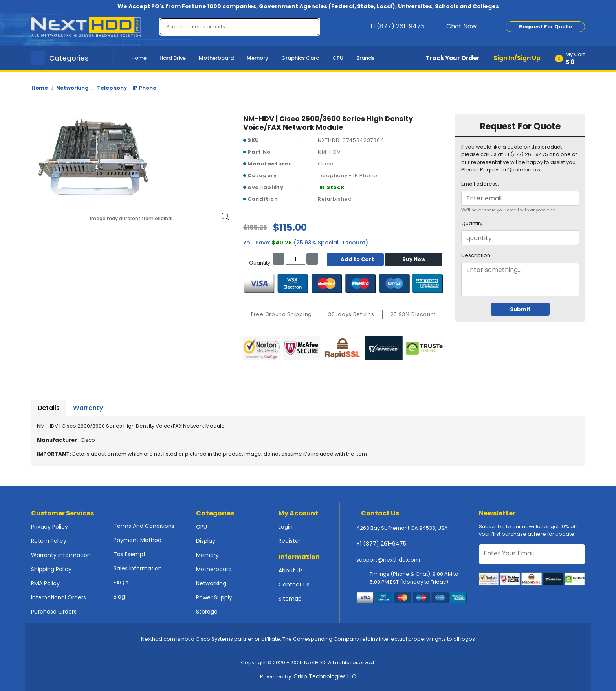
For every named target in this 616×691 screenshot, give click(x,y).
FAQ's (121, 583)
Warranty (88, 408)
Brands (365, 58)
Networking (72, 88)
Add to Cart (355, 259)
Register (290, 541)
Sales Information (138, 568)
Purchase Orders (54, 612)
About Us (291, 570)
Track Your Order (453, 58)
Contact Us (294, 584)
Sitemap (290, 599)
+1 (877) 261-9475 (381, 544)
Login (286, 527)
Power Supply (214, 597)
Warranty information (61, 555)
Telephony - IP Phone (127, 88)
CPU (338, 58)
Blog (119, 597)
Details (49, 408)
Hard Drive (173, 58)
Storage (207, 612)
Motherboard (216, 58)
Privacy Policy (49, 527)
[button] (573, 58)
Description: (476, 255)
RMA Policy (45, 583)
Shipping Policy (51, 569)
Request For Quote (545, 27)
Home (139, 58)
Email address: (480, 184)
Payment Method (137, 540)
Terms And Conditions (144, 526)
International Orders (59, 597)
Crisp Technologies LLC (325, 676)
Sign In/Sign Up (517, 58)
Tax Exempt (130, 554)
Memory (258, 58)
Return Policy (49, 541)
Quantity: (472, 223)
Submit (520, 309)
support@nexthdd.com (388, 560)
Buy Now (414, 259)
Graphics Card (300, 58)
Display (206, 541)
